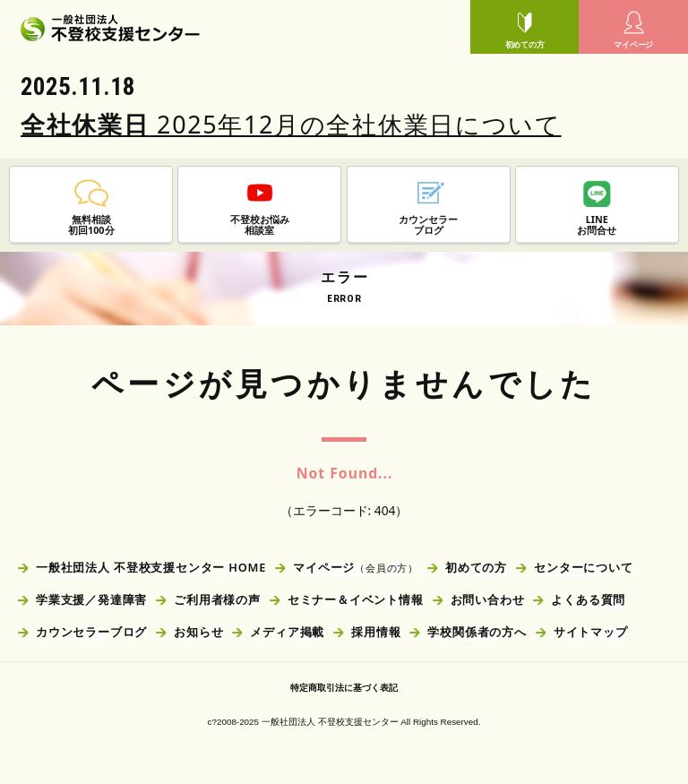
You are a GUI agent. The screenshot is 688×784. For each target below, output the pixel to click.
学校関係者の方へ (477, 632)
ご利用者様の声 (217, 599)
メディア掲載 (287, 632)
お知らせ (198, 632)
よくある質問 (588, 599)
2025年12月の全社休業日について (291, 124)
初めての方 (525, 30)
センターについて (583, 567)
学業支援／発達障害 (91, 599)
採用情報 (376, 632)
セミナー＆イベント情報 (356, 599)
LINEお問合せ (597, 208)
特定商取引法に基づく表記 (344, 688)
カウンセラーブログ (91, 632)
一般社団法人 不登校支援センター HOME (151, 567)
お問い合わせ (488, 599)
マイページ (633, 30)
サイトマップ (591, 632)
